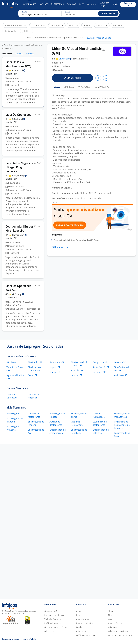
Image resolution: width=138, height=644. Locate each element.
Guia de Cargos (115, 623)
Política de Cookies (53, 623)
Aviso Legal (81, 631)
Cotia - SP (33, 375)
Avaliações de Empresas (52, 4)
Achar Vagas (30, 4)
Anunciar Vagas (83, 619)
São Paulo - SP (35, 362)
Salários (71, 4)
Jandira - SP (77, 375)
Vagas (111, 619)
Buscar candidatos (85, 623)
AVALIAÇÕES (84, 87)
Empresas (92, 4)
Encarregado (13, 414)
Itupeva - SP (55, 372)
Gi (18, 294)
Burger (19, 176)
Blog (82, 4)
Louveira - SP (99, 372)
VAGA (57, 87)
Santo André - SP (101, 367)
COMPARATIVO (102, 87)
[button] (108, 13)
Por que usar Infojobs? (54, 615)
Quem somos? (51, 611)
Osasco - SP (120, 362)
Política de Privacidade (86, 635)
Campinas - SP (100, 362)
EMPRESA (69, 87)
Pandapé (80, 627)
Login (116, 4)
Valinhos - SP (121, 375)
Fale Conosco (50, 631)
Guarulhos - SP (57, 362)
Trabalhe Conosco (52, 619)
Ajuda (79, 611)
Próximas (30, 54)
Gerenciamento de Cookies (56, 627)
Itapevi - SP (55, 367)
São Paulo (11, 362)
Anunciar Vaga (105, 4)
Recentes (19, 54)
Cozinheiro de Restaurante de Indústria (122, 425)
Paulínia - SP (77, 370)
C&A (19, 70)
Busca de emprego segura (120, 635)
